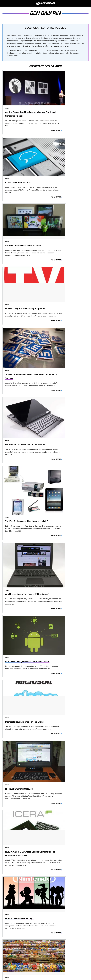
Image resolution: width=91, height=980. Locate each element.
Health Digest (22, 954)
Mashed (78, 954)
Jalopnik (61, 954)
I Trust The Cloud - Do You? (65, 102)
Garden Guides (69, 951)
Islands (53, 954)
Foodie (45, 951)
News (7, 96)
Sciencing (61, 957)
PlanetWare (51, 957)
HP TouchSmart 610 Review (22, 408)
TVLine (58, 961)
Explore (37, 951)
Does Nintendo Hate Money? (22, 467)
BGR (9, 951)
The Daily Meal (28, 961)
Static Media (34, 940)
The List (39, 961)
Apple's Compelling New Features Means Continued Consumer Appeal (21, 104)
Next (50, 918)
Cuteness (28, 951)
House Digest (34, 954)
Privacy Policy (50, 937)
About (37, 937)
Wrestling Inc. (76, 961)
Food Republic (56, 951)
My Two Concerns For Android (67, 658)
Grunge (11, 954)
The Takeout (49, 961)
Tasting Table (15, 961)
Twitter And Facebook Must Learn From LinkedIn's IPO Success (21, 225)
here (16, 56)
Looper (70, 954)
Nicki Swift (26, 957)
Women (65, 961)
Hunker (45, 954)
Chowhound (17, 951)
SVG (79, 957)
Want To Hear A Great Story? (67, 717)
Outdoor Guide (38, 957)
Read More (35, 125)
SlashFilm (71, 957)
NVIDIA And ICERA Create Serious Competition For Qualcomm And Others (65, 408)
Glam (79, 951)
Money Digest (14, 957)
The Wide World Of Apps (19, 771)
